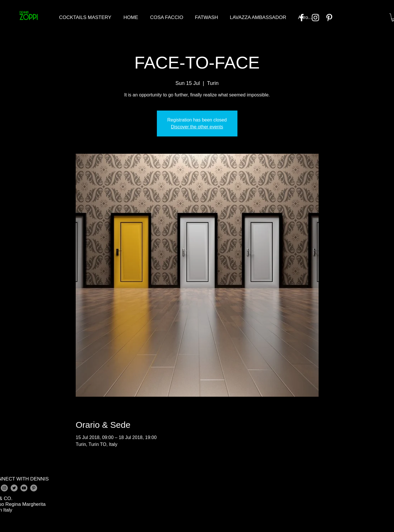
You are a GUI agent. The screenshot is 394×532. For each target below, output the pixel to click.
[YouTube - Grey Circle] (24, 488)
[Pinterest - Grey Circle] (34, 488)
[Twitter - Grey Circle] (14, 488)
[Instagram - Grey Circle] (4, 488)
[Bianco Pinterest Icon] (329, 18)
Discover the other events (197, 127)
